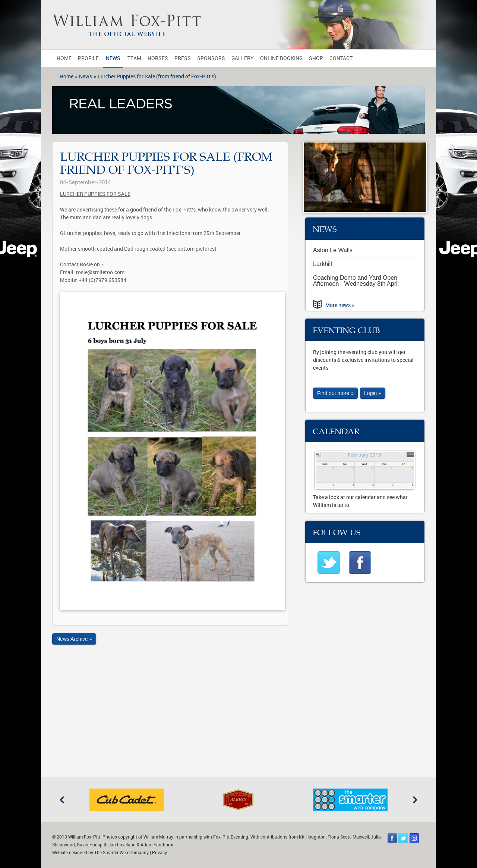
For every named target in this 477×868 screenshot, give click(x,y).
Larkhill (323, 264)
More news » (340, 305)
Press (183, 58)
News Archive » (74, 639)
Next (415, 800)
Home (64, 58)
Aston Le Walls (333, 250)
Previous (62, 800)
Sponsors (211, 58)
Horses (158, 58)
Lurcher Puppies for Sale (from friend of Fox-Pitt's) (157, 77)
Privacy (159, 853)
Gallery (243, 58)
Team (134, 58)
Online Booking (281, 58)
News (113, 58)
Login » (373, 393)
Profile (88, 58)
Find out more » (335, 393)
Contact (341, 58)
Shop (316, 58)
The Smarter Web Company (121, 853)
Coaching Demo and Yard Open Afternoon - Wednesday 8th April (356, 281)
